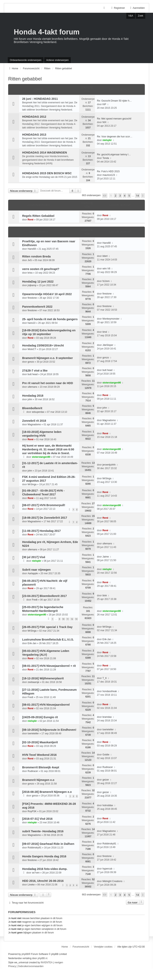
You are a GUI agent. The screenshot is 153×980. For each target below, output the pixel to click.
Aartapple (33, 573)
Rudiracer (33, 771)
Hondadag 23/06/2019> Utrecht (43, 345)
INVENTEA (47, 962)
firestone (32, 298)
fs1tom (106, 281)
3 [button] (120, 196)
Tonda (106, 158)
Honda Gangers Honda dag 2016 (44, 856)
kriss (30, 273)
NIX (104, 122)
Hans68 (32, 249)
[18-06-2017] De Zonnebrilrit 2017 (45, 518)
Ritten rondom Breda (36, 256)
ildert (105, 256)
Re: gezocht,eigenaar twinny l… (114, 155)
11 (68, 619)
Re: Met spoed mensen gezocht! (114, 119)
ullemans (32, 387)
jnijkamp (32, 285)
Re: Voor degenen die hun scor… (115, 137)
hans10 (32, 323)
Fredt (35, 600)
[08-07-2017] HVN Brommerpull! (44, 505)
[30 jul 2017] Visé (34, 557)
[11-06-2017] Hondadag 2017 (41, 531)
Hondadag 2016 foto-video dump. (45, 869)
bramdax (107, 717)
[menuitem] (12, 966)
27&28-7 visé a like (35, 371)
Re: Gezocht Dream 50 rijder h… (114, 101)
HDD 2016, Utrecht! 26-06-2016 (43, 881)
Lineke (31, 885)
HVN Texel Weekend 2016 (39, 755)
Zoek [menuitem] (141, 16)
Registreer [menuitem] (118, 8)
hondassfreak (110, 691)
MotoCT (32, 349)
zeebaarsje (34, 682)
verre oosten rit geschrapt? (41, 269)
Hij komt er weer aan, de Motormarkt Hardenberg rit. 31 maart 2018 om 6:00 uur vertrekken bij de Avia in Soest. (48, 449)
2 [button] (115, 196)
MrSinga (32, 484)
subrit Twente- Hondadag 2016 (43, 831)
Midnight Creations (112, 881)
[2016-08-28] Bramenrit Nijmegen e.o (47, 792)
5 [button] (129, 196)
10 (63, 619)
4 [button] (125, 196)
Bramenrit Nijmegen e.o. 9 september (47, 358)
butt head (33, 374)
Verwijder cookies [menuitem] (103, 947)
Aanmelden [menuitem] (137, 8)
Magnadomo (34, 424)
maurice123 (109, 175)
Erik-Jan (32, 643)
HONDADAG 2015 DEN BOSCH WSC (47, 173)
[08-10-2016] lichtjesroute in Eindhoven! (49, 730)
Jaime (106, 557)
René (31, 220)
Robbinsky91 (35, 848)
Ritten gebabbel (25, 79)
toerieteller (33, 734)
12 (72, 619)
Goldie (106, 755)
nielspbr (107, 140)
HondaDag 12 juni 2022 (38, 282)
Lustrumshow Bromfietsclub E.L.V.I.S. (48, 640)
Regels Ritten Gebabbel (38, 216)
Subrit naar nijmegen (36, 570)
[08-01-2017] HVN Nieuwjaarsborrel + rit (49, 666)
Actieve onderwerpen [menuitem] (57, 60)
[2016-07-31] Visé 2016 (37, 819)
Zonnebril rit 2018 (34, 421)
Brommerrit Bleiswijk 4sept (41, 767)
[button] (105, 196)
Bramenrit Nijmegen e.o (38, 780)
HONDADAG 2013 (34, 135)
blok (105, 596)
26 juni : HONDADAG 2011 (40, 99)
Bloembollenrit (32, 408)
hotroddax (108, 805)
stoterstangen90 (112, 383)
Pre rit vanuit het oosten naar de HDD (48, 383)
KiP (104, 104)
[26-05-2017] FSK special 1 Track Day (47, 627)
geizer (106, 780)
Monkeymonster (111, 319)
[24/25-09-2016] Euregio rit (40, 717)
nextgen (59, 962)
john (30, 399)
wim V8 (106, 269)
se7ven (36, 873)
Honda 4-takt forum (47, 32)
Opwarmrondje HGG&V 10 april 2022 (47, 294)
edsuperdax (38, 412)
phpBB (25, 954)
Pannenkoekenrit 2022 (37, 307)
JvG (30, 260)
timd (105, 332)
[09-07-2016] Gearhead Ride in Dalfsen (48, 844)
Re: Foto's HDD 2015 (108, 171)
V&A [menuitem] (131, 16)
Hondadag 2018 (33, 396)
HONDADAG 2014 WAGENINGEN (45, 153)
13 (76, 619)
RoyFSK (32, 811)
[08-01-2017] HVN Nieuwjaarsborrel (46, 705)
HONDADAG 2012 (34, 117)
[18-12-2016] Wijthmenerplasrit (43, 678)
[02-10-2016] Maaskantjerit (40, 742)
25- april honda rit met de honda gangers (50, 319)
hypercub (107, 869)
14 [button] (138, 196)
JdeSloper (108, 345)
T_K (105, 678)
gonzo (31, 362)
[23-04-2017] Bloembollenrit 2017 (44, 596)
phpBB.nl (43, 958)
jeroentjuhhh (109, 465)
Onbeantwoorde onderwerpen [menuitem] (26, 60)
